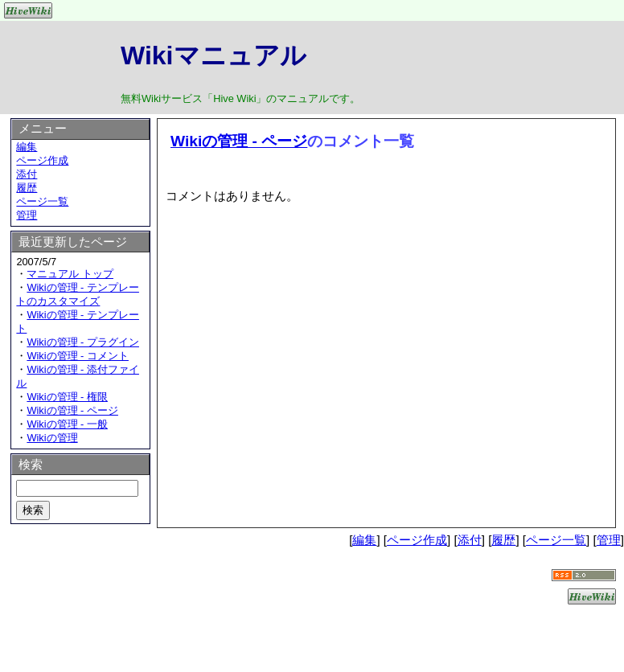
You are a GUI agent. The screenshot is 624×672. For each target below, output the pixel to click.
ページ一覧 (42, 201)
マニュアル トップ (70, 274)
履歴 (27, 188)
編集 (27, 147)
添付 (27, 174)
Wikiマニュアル (213, 55)
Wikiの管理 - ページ (239, 141)
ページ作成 (42, 160)
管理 (27, 215)
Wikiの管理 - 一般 (67, 424)
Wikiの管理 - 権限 (67, 397)
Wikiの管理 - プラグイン (83, 342)
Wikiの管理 (52, 438)
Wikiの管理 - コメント (78, 356)
